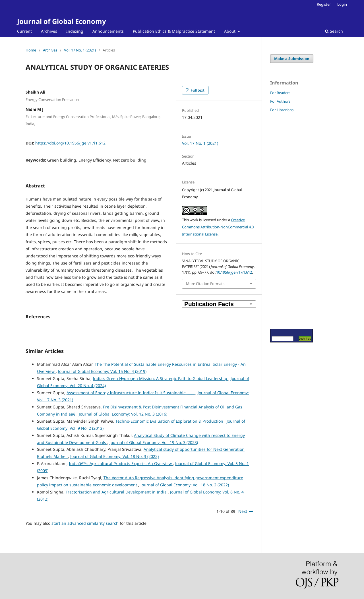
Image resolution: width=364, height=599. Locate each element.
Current (24, 31)
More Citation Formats (205, 284)
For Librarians (282, 110)
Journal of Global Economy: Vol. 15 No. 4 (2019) (102, 371)
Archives (49, 31)
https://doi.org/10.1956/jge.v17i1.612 (70, 143)
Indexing (75, 31)
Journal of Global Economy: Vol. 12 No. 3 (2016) (123, 414)
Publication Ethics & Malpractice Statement (174, 31)
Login (342, 4)
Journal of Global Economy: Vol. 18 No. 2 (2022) (185, 485)
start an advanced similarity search (85, 523)
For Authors (280, 101)
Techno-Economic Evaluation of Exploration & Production (170, 421)
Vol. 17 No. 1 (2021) (80, 50)
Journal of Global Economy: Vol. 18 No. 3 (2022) (114, 456)
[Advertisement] (287, 220)
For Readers (280, 93)
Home (31, 50)
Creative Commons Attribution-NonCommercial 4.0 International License (218, 227)
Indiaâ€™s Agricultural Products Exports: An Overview (121, 463)
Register (324, 4)
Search (334, 31)
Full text (197, 90)
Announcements (108, 31)
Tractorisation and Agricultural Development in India (117, 492)
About (230, 31)
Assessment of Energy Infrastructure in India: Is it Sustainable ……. (131, 393)
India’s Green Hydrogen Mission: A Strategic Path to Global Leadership (161, 378)
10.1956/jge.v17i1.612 (234, 272)
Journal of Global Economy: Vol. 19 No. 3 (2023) (154, 442)
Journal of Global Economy (62, 21)
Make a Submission (292, 59)
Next (243, 511)
